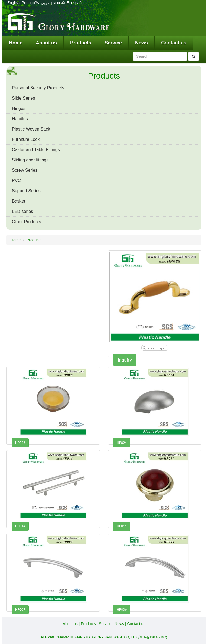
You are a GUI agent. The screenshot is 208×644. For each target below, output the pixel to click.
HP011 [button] (122, 526)
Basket (19, 201)
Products (81, 43)
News (142, 43)
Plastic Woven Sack (31, 129)
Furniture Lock (26, 139)
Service (113, 43)
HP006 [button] (122, 609)
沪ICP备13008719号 (152, 637)
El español (76, 3)
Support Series (26, 191)
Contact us (174, 43)
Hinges (19, 108)
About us (46, 43)
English (14, 3)
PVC (16, 180)
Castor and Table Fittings (36, 150)
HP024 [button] (122, 443)
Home (16, 43)
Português (30, 3)
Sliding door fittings (30, 160)
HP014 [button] (20, 526)
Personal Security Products (38, 88)
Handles (20, 119)
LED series (22, 211)
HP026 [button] (20, 443)
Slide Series (23, 98)
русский (58, 3)
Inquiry (125, 360)
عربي (45, 3)
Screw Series (25, 170)
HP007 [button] (20, 609)
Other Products (27, 222)
